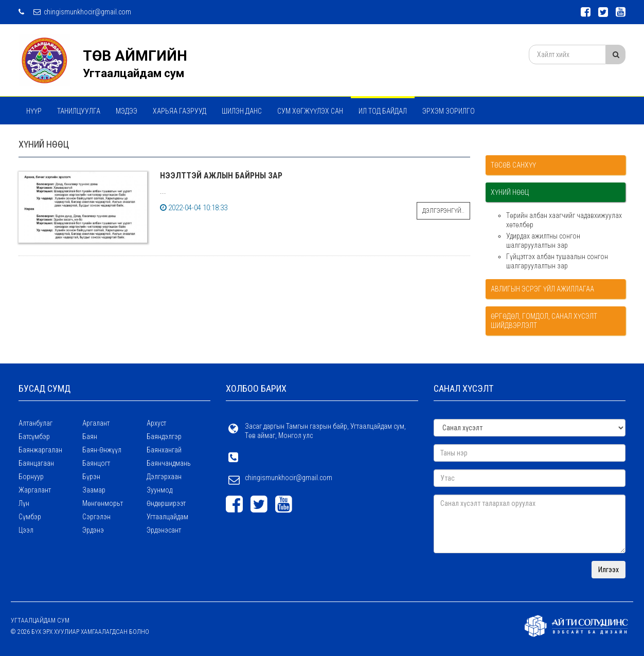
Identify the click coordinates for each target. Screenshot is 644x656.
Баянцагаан (36, 463)
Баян (90, 436)
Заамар (94, 490)
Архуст (156, 423)
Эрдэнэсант (164, 530)
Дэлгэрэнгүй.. (443, 211)
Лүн (24, 503)
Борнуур (31, 477)
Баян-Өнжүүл (102, 450)
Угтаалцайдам (167, 517)
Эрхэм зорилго (449, 111)
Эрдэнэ (93, 530)
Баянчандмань (169, 463)
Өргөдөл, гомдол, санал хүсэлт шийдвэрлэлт (544, 321)
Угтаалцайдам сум (133, 73)
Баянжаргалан (40, 450)
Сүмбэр (30, 517)
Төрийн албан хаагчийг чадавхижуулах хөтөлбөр (564, 220)
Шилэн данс (242, 111)
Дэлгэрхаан (164, 477)
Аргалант (96, 423)
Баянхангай (164, 450)
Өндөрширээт (166, 503)
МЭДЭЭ (127, 111)
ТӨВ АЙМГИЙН (135, 56)
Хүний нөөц (510, 192)
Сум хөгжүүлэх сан (310, 111)
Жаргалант (35, 490)
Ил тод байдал (383, 111)
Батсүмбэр (34, 436)
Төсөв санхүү (513, 165)
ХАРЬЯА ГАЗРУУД (180, 111)
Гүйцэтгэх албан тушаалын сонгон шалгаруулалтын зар (557, 261)
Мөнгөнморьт (103, 503)
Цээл (26, 530)
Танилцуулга (79, 111)
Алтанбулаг (35, 423)
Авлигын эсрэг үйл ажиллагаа (542, 289)
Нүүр (34, 111)
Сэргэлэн (96, 517)
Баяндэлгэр (164, 436)
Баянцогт (96, 463)
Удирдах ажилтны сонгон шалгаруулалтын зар (543, 241)
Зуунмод (159, 490)
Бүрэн (91, 477)
